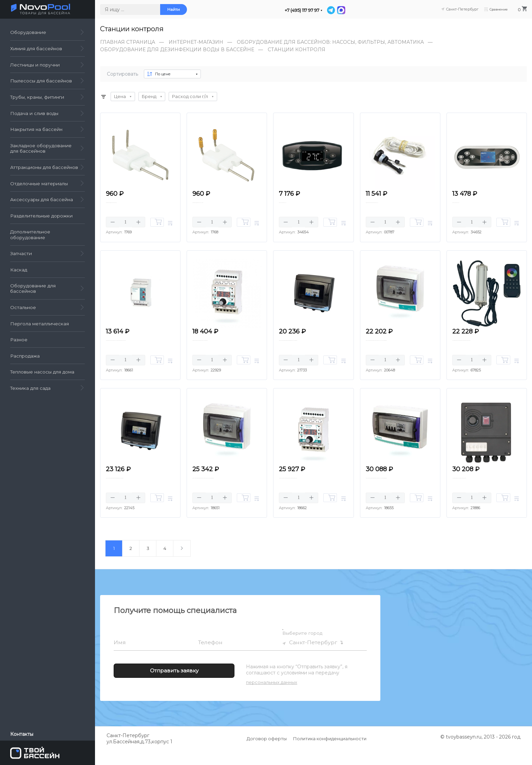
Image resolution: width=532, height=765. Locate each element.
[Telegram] (331, 10)
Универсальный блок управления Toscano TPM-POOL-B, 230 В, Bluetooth (306, 494)
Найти (174, 9)
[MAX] (341, 10)
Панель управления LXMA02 (310, 205)
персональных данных (272, 696)
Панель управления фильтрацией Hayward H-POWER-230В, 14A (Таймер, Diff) (313, 352)
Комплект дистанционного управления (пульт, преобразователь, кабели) (482, 352)
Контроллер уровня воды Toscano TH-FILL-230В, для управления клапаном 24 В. (136, 352)
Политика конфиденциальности (330, 753)
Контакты (22, 734)
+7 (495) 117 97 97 (302, 10)
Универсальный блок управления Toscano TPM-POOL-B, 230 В (220, 352)
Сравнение (492, 9)
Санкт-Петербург (313, 657)
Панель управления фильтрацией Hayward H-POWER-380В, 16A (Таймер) (135, 494)
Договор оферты (267, 753)
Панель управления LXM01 (481, 205)
